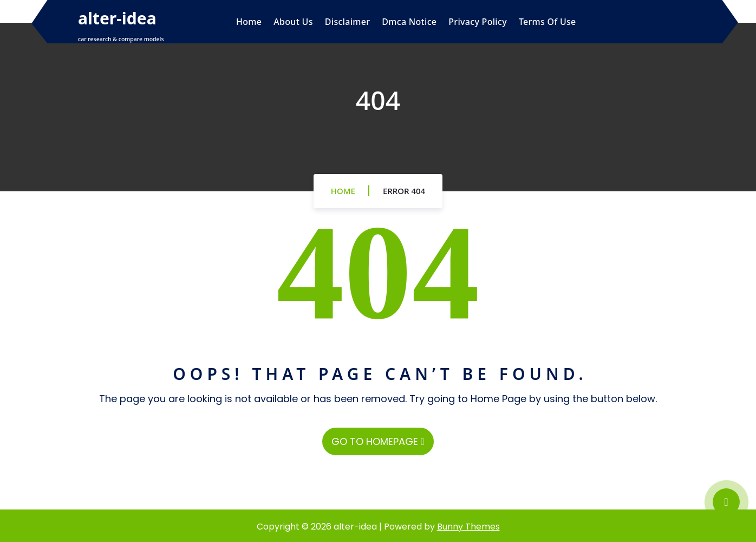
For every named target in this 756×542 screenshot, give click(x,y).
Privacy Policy (478, 22)
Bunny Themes (468, 527)
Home (249, 22)
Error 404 (404, 191)
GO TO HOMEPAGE (378, 441)
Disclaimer (348, 22)
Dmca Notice (409, 22)
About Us (293, 22)
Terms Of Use (548, 22)
